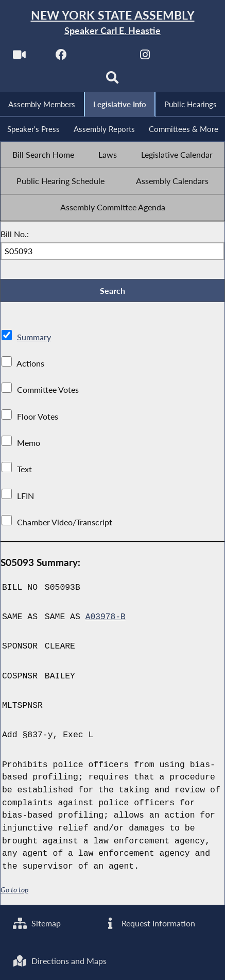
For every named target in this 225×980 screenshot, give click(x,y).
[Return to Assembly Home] (112, 23)
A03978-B (106, 618)
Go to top (14, 891)
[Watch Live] (19, 57)
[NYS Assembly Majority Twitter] (103, 57)
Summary (34, 338)
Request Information (149, 923)
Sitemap (37, 923)
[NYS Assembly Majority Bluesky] (187, 57)
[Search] (112, 81)
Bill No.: (15, 235)
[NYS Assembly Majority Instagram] (145, 57)
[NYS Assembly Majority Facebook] (61, 57)
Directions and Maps (60, 961)
